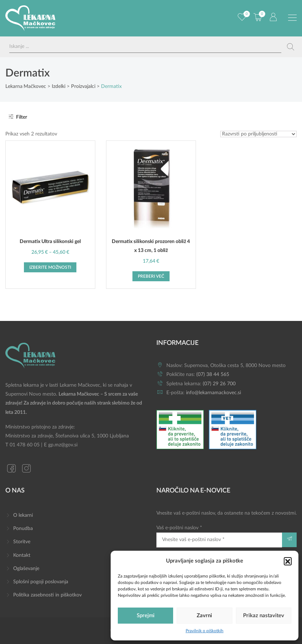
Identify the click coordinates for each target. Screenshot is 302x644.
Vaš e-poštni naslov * (219, 536)
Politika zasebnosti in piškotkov (47, 595)
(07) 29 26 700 (219, 384)
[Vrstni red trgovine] (258, 134)
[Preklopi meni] (292, 18)
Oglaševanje (26, 569)
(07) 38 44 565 (213, 375)
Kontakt (22, 555)
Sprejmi (146, 616)
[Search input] (145, 47)
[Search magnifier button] (291, 47)
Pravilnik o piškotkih (205, 631)
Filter (17, 117)
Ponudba (23, 529)
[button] (288, 561)
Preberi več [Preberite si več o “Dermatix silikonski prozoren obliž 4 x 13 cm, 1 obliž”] (151, 276)
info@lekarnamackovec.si (213, 393)
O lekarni (23, 515)
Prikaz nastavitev (264, 616)
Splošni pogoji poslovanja (41, 582)
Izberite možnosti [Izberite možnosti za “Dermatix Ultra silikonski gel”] (50, 267)
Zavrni (204, 616)
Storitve (22, 542)
